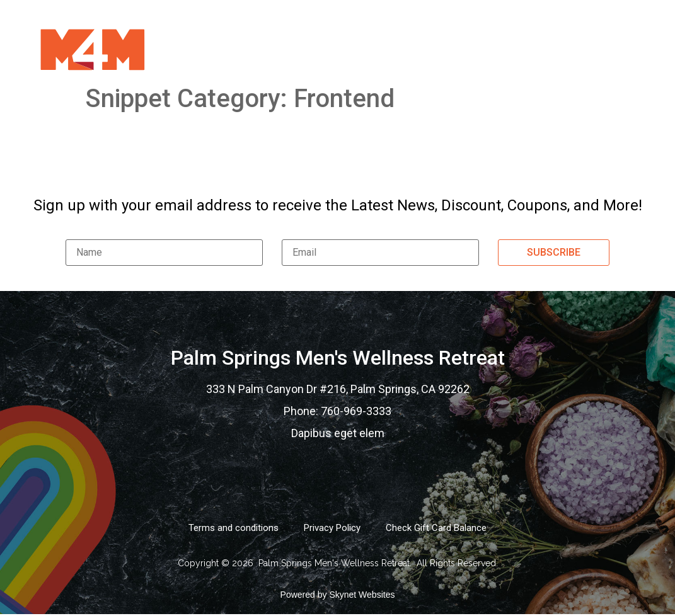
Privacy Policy (332, 528)
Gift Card (386, 49)
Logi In (608, 49)
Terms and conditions (234, 528)
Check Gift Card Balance (436, 528)
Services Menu (297, 49)
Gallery (458, 49)
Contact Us (535, 49)
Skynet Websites (362, 595)
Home (219, 49)
